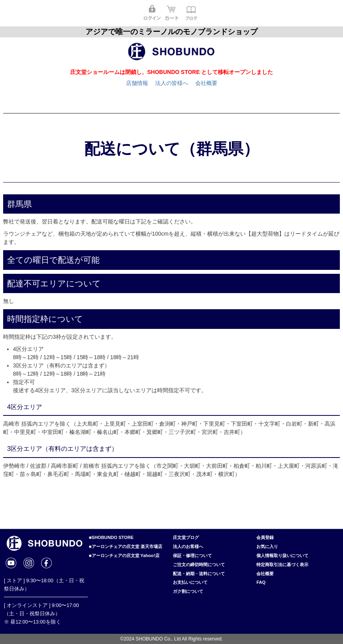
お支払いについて (190, 582)
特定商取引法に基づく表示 (282, 565)
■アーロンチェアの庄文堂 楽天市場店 (126, 546)
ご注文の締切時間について (199, 565)
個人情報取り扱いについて (282, 555)
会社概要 (206, 83)
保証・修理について (192, 555)
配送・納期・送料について (199, 574)
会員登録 (265, 537)
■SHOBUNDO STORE (111, 537)
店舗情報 (137, 83)
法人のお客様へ (188, 546)
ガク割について (188, 591)
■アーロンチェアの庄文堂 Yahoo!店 (124, 555)
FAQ (261, 582)
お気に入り (267, 546)
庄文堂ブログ (186, 537)
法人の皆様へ (172, 83)
